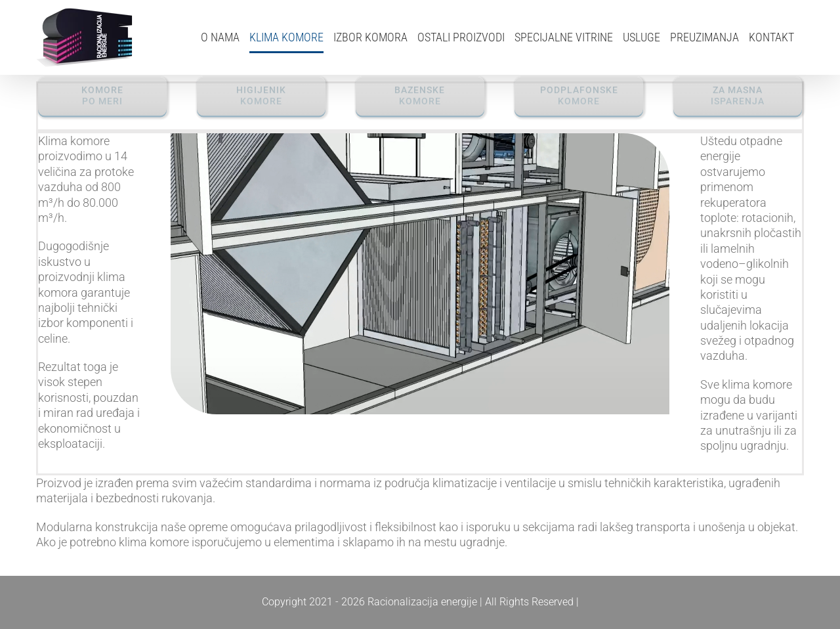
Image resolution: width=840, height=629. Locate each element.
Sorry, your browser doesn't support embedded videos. (420, 274)
